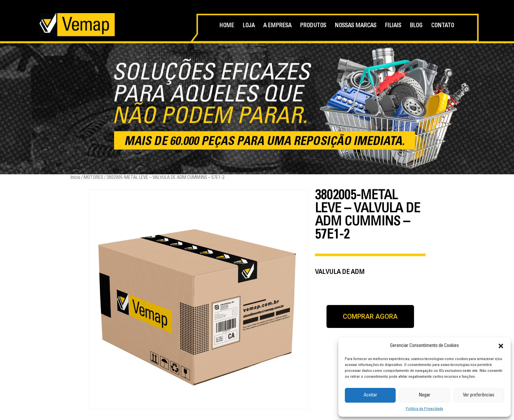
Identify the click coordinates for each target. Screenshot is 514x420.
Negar (425, 395)
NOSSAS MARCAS (356, 26)
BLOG (416, 26)
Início (75, 178)
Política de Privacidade (425, 409)
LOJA (249, 26)
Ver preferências (479, 395)
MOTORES (93, 178)
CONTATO (443, 26)
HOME (227, 26)
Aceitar (370, 395)
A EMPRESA (277, 26)
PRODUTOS (313, 26)
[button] (501, 346)
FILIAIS (393, 26)
